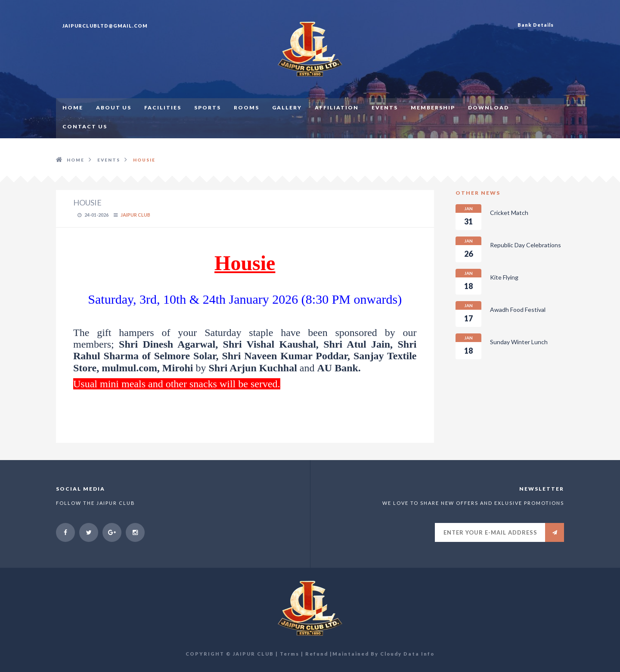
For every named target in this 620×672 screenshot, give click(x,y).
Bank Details (536, 25)
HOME (73, 107)
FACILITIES (163, 107)
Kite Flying (487, 282)
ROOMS (246, 107)
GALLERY (287, 107)
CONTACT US (85, 126)
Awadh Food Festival (501, 314)
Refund (317, 654)
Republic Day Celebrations (508, 249)
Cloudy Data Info (407, 654)
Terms (290, 654)
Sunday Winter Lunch (502, 346)
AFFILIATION (337, 107)
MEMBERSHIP (433, 107)
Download (488, 107)
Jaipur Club (135, 215)
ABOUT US (114, 107)
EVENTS (385, 107)
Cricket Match (492, 217)
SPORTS (208, 107)
